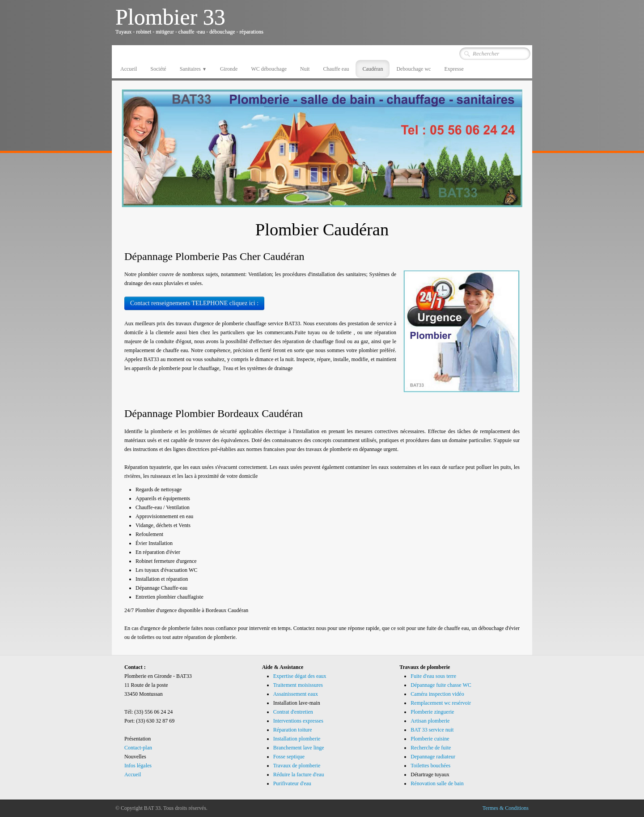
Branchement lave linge (299, 748)
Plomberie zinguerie (432, 712)
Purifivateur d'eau (292, 783)
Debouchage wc (413, 69)
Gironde (229, 69)
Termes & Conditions (506, 808)
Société (158, 69)
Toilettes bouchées (430, 766)
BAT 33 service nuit (432, 730)
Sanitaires (193, 69)
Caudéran (373, 69)
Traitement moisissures (298, 685)
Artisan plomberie (430, 721)
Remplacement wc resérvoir (441, 703)
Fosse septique (289, 757)
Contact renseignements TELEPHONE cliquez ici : (194, 303)
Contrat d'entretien (293, 712)
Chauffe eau (336, 69)
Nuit (305, 69)
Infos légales (138, 766)
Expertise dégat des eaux (300, 676)
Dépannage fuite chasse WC (441, 685)
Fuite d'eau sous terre (433, 676)
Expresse (454, 69)
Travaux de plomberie (297, 766)
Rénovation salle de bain (437, 783)
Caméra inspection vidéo (437, 694)
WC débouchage (269, 69)
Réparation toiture (293, 730)
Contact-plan (138, 748)
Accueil (129, 69)
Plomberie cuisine (430, 739)
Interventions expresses (298, 721)
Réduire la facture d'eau (299, 774)
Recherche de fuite (431, 748)
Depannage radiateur (433, 757)
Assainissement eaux (296, 694)
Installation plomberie (297, 739)
